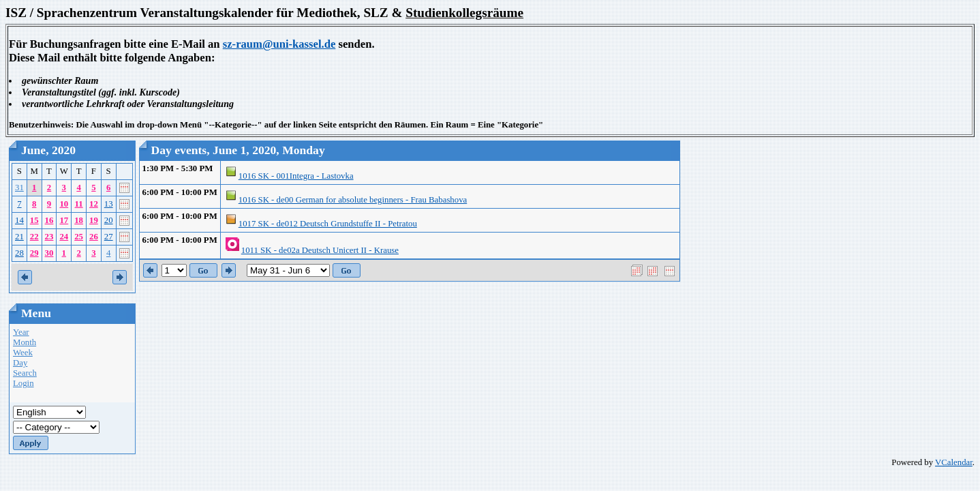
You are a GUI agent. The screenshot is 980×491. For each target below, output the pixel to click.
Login (24, 383)
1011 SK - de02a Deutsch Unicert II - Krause (320, 250)
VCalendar (954, 462)
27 (109, 237)
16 (49, 220)
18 (79, 220)
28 (19, 253)
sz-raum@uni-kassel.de (279, 44)
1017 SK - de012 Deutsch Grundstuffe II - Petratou (328, 224)
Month (25, 342)
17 (64, 220)
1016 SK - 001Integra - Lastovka (296, 176)
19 (94, 220)
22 (34, 237)
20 (109, 220)
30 (49, 253)
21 (19, 237)
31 (19, 188)
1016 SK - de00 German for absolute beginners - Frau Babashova (353, 200)
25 (79, 237)
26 (94, 237)
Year (21, 332)
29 (34, 253)
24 (64, 237)
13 (109, 204)
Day (20, 363)
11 (79, 204)
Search (25, 373)
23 (49, 237)
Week (23, 353)
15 (34, 220)
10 (64, 204)
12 (94, 204)
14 (19, 220)
